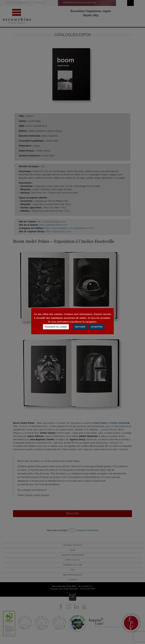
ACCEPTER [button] (97, 327)
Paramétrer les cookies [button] (56, 327)
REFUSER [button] (80, 327)
